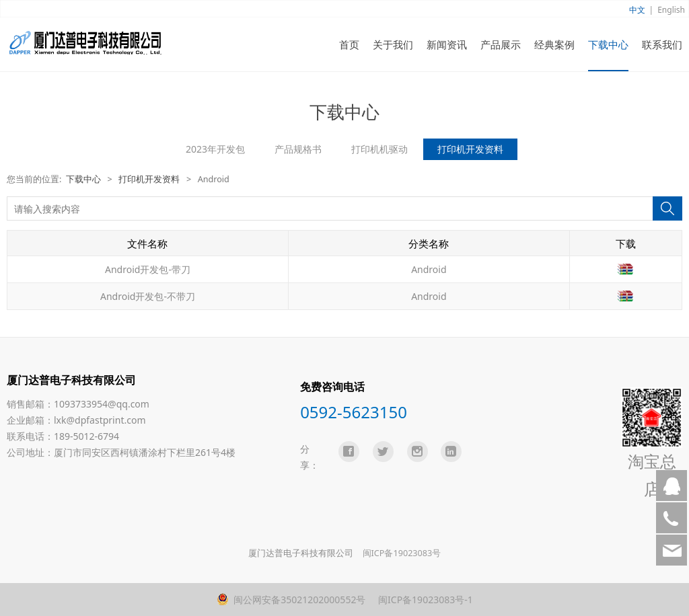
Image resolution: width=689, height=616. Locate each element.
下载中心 (608, 44)
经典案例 (554, 44)
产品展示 (501, 44)
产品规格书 (298, 149)
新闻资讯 (447, 44)
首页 (349, 44)
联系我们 (662, 44)
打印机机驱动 (379, 149)
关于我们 (393, 44)
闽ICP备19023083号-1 (424, 600)
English (671, 10)
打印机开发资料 (470, 149)
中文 (637, 10)
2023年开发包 (215, 149)
